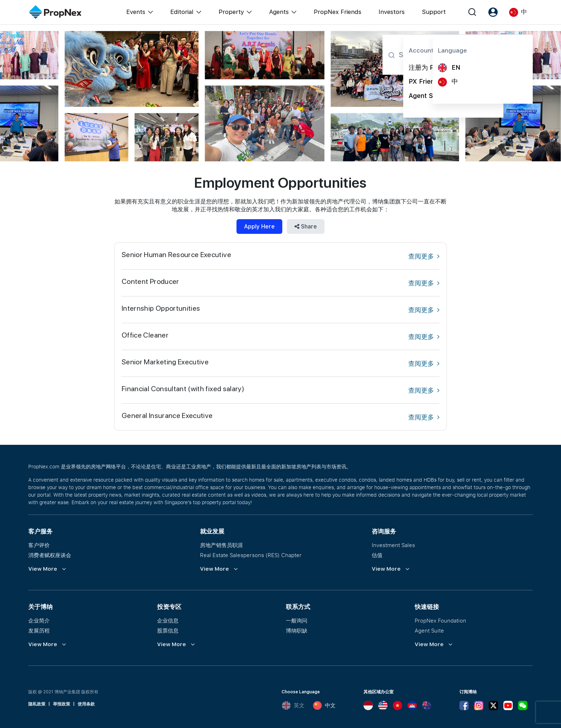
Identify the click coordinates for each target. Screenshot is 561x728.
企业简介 (39, 620)
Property (231, 12)
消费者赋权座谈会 (50, 555)
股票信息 (168, 630)
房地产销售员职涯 (221, 545)
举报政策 (62, 704)
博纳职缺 (297, 630)
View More (43, 569)
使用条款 (86, 704)
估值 (377, 555)
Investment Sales (393, 545)
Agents (279, 12)
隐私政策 (37, 704)
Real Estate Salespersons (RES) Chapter (251, 555)
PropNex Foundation (440, 620)
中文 (324, 705)
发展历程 (39, 630)
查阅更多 (424, 256)
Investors (392, 12)
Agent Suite (429, 630)
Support (434, 12)
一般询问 (297, 620)
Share (306, 227)
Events (136, 12)
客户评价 (39, 545)
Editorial (182, 12)
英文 (293, 705)
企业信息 (168, 620)
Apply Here (259, 227)
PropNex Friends (338, 12)
